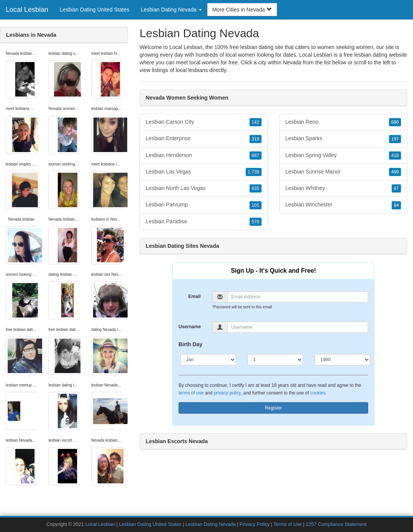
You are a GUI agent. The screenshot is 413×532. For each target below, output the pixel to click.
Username (190, 327)
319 (256, 139)
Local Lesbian (27, 10)
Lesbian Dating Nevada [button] (171, 10)
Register (273, 408)
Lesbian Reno (343, 122)
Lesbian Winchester (343, 205)
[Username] (298, 327)
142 (256, 122)
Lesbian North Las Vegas (203, 188)
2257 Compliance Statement (336, 524)
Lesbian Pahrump (203, 205)
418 (395, 156)
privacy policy (227, 393)
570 (256, 222)
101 (256, 205)
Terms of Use (288, 524)
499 (395, 172)
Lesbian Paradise (203, 222)
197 (395, 139)
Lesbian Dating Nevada (211, 524)
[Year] (342, 360)
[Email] (298, 297)
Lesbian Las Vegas (203, 172)
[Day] (275, 360)
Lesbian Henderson (203, 156)
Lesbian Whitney (343, 188)
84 (396, 205)
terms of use (191, 393)
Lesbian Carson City (203, 122)
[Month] (208, 360)
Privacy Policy (254, 524)
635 (256, 188)
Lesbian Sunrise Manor (343, 172)
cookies (318, 393)
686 (395, 122)
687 (256, 156)
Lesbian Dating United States (94, 10)
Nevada (292, 62)
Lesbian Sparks (343, 139)
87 (396, 188)
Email (195, 296)
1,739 (254, 172)
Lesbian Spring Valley (343, 156)
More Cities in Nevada (242, 10)
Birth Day (190, 344)
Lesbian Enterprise (203, 139)
